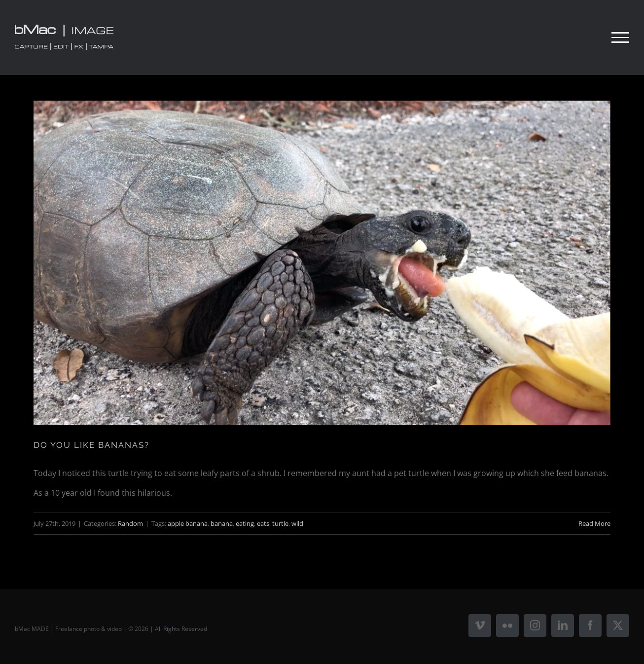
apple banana (188, 523)
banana (222, 523)
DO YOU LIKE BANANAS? (91, 445)
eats (263, 523)
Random (130, 523)
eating (245, 523)
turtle (280, 523)
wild (297, 523)
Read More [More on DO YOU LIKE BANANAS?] (594, 523)
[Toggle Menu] (620, 37)
